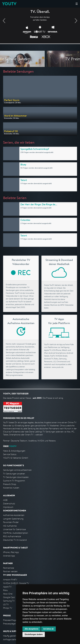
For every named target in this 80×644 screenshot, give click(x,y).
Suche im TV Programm (14, 481)
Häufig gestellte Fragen (14, 636)
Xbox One (8, 594)
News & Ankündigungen (14, 451)
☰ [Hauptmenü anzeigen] (77, 4)
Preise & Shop (10, 484)
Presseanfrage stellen (13, 620)
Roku (5, 590)
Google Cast (9, 597)
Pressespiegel (9, 624)
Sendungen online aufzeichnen (17, 470)
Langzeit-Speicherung (13, 519)
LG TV (6, 604)
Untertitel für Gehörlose (14, 529)
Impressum (8, 507)
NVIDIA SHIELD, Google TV (16, 583)
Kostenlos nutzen (11, 488)
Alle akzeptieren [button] (32, 629)
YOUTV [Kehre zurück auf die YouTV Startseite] (9, 4)
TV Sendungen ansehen (14, 474)
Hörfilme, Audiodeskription (16, 533)
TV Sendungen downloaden (16, 477)
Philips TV (8, 608)
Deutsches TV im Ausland (15, 540)
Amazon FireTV (10, 580)
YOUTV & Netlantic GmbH (16, 458)
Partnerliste (9, 568)
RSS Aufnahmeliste (12, 536)
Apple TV (7, 587)
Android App (9, 556)
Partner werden (10, 571)
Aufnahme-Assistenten (14, 515)
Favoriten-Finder (11, 522)
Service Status (10, 454)
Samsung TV (9, 601)
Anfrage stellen (10, 639)
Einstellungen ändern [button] (34, 634)
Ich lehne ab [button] (48, 629)
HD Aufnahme (10, 526)
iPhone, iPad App (11, 552)
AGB (5, 500)
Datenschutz (9, 504)
